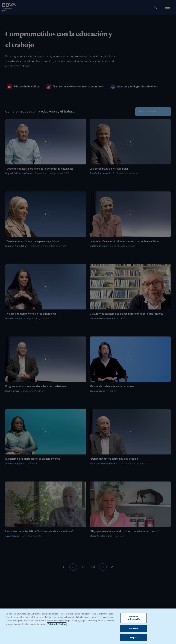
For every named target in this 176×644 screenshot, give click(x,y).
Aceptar (133, 640)
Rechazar (133, 631)
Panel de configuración (133, 620)
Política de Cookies (57, 626)
